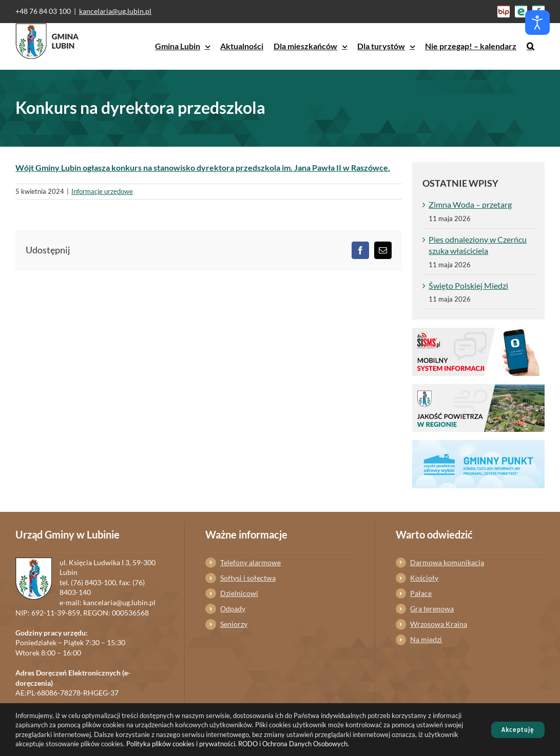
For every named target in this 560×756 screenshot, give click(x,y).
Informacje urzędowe (102, 191)
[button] (530, 46)
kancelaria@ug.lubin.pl (115, 11)
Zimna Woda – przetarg (470, 204)
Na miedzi (426, 639)
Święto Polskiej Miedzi (468, 285)
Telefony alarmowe (250, 562)
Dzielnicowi (239, 593)
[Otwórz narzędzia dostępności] (537, 23)
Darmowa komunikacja (447, 562)
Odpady (233, 609)
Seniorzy (234, 624)
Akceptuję (518, 730)
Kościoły (424, 578)
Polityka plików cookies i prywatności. (181, 744)
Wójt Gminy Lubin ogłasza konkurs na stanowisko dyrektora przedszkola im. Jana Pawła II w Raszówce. (203, 167)
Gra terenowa (432, 609)
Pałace (421, 593)
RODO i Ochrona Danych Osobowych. (294, 744)
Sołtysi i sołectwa (248, 578)
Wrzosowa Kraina (439, 624)
